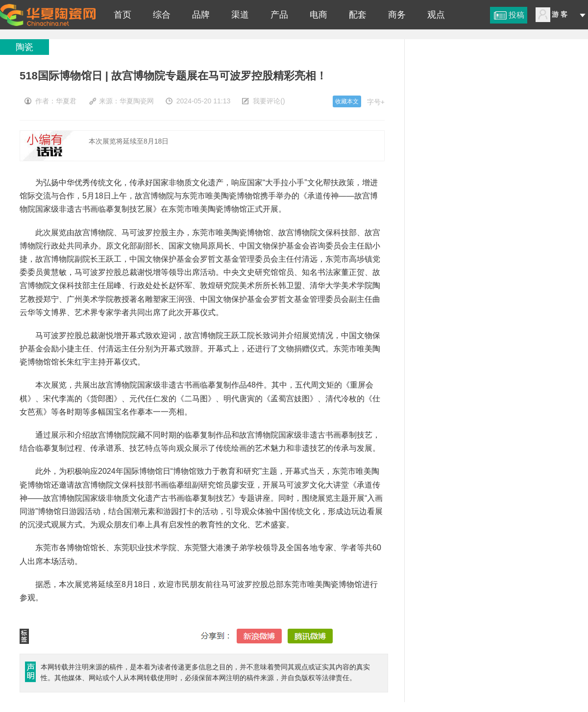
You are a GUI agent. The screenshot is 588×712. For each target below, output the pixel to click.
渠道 (240, 15)
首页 (122, 15)
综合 (162, 15)
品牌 (201, 15)
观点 (436, 15)
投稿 (516, 15)
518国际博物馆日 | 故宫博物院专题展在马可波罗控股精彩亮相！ (48, 15)
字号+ (376, 102)
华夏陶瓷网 (137, 101)
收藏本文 (347, 101)
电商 (318, 15)
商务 (397, 15)
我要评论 (267, 101)
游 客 (560, 14)
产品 (279, 15)
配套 (358, 15)
